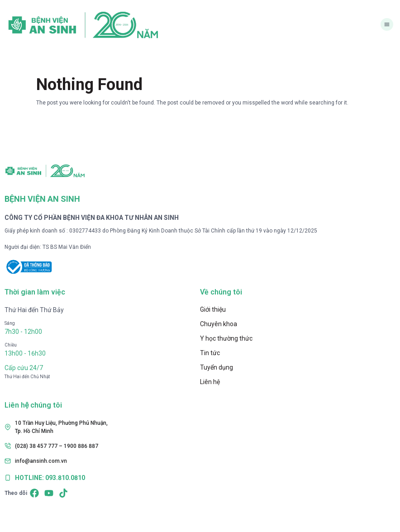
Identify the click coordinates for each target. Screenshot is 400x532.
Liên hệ (210, 382)
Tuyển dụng (217, 367)
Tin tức (210, 353)
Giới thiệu (213, 309)
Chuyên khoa (219, 324)
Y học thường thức (226, 338)
